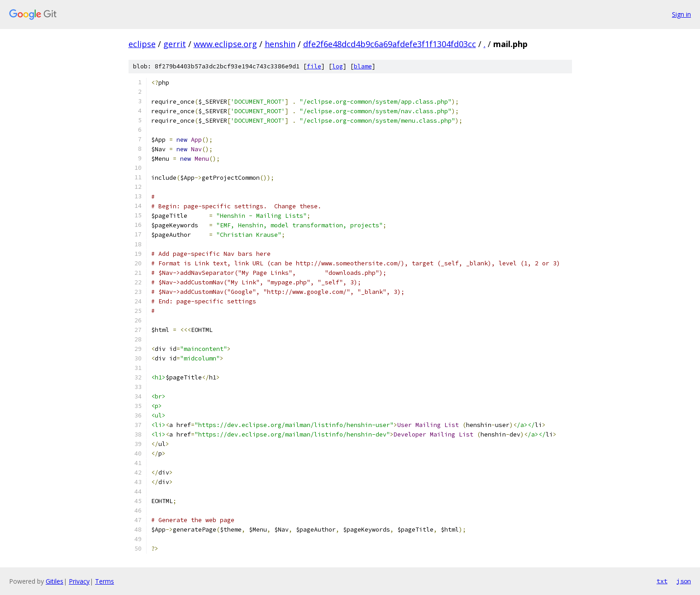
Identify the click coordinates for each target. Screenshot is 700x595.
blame (363, 66)
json (684, 581)
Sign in (681, 14)
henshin (280, 44)
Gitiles (55, 581)
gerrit (175, 44)
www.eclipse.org (225, 44)
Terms (105, 581)
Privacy (79, 581)
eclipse (142, 44)
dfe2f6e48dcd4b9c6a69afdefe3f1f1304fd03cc (390, 44)
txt (662, 581)
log (338, 66)
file (314, 66)
